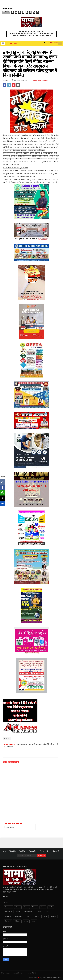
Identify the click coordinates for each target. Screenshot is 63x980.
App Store (23, 851)
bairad (18, 907)
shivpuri (7, 739)
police (45, 916)
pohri (37, 916)
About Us (13, 851)
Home (4, 851)
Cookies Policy (52, 43)
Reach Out (33, 851)
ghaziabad (9, 912)
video (26, 921)
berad (26, 907)
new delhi (18, 916)
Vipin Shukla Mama (41, 80)
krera (47, 912)
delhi (51, 907)
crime (43, 907)
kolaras (39, 912)
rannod (8, 921)
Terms (42, 851)
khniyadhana (28, 912)
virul (34, 921)
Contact (56, 851)
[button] (3, 43)
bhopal (35, 907)
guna (18, 912)
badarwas (8, 907)
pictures (28, 916)
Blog (49, 851)
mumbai (8, 916)
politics (54, 916)
